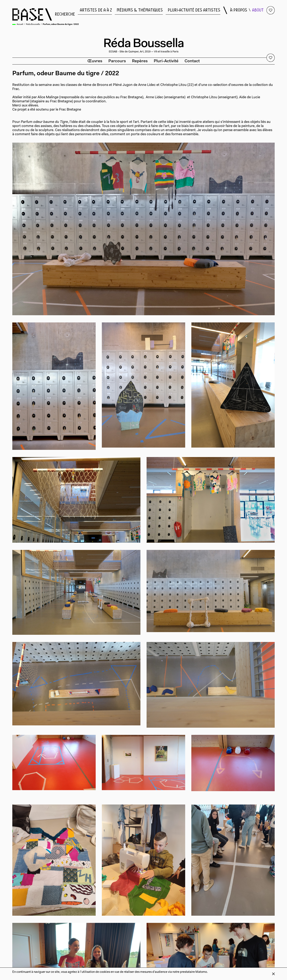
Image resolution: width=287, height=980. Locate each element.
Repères (140, 61)
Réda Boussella (33, 24)
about (258, 10)
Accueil (20, 24)
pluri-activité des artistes (194, 10)
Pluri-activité (166, 61)
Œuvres (95, 61)
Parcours (117, 61)
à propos (239, 10)
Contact (192, 61)
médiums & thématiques (140, 10)
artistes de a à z (96, 10)
